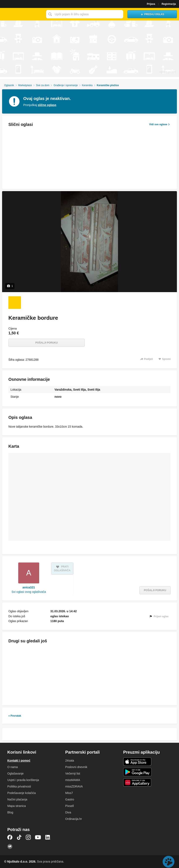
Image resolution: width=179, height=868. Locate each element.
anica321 (29, 587)
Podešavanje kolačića (21, 793)
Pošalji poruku (47, 343)
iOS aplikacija (137, 762)
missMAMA (73, 780)
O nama (13, 767)
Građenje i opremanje (66, 85)
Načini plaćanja (17, 799)
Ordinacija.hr (73, 819)
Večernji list (73, 773)
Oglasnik (9, 85)
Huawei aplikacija (137, 782)
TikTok (19, 837)
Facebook (10, 837)
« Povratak (15, 716)
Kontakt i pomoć (19, 761)
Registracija (169, 4)
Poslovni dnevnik (76, 767)
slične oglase (47, 105)
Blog (10, 812)
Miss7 (69, 793)
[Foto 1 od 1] (15, 303)
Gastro (70, 799)
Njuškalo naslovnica (22, 14)
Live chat (169, 862)
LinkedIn (48, 837)
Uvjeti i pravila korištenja (23, 780)
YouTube (38, 837)
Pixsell (69, 806)
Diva (68, 812)
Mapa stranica (17, 806)
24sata (70, 761)
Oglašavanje (16, 773)
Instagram (28, 837)
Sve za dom (43, 85)
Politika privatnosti (19, 786)
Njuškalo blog (10, 846)
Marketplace (25, 85)
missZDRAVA (74, 786)
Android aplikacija (137, 772)
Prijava (151, 4)
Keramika (87, 85)
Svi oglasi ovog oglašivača (29, 592)
